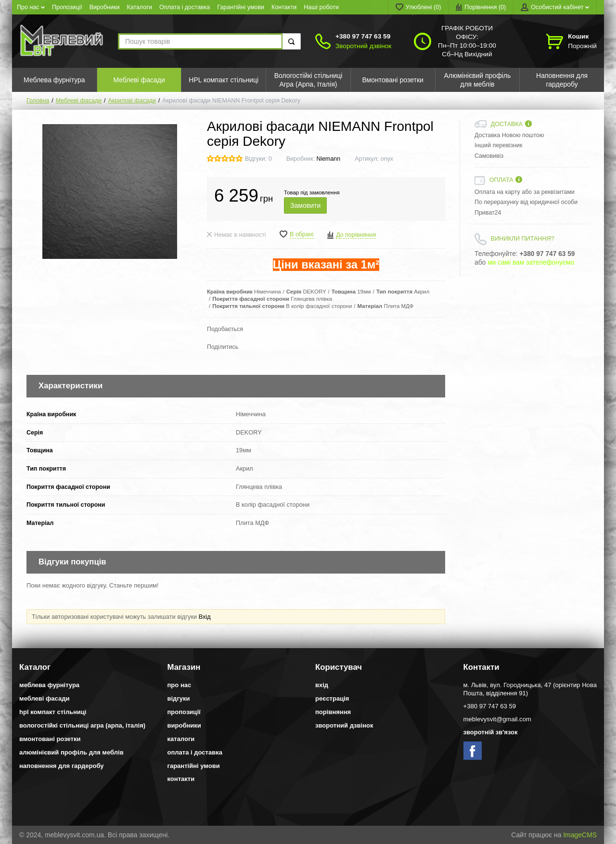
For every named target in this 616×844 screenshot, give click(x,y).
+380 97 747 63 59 (363, 36)
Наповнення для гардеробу (61, 766)
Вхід (205, 617)
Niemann (328, 159)
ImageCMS (580, 835)
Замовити (305, 205)
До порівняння (356, 235)
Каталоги (140, 7)
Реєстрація (332, 698)
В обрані (302, 234)
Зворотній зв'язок (491, 732)
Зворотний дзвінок (363, 46)
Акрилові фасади (132, 101)
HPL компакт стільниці (53, 712)
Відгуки (179, 698)
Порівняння (333, 712)
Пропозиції (67, 7)
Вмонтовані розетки (50, 739)
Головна (38, 101)
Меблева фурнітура (49, 685)
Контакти (284, 7)
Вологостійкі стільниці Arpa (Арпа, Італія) (82, 725)
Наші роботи (321, 7)
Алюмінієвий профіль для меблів (71, 752)
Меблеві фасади (79, 101)
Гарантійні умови (241, 7)
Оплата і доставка (185, 7)
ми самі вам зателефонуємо (531, 262)
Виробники (105, 7)
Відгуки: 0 (258, 159)
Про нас (31, 7)
